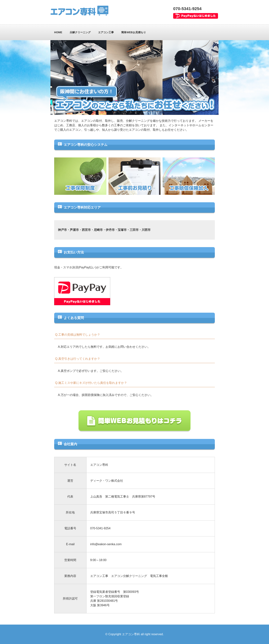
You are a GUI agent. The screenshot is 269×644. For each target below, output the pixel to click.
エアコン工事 (106, 32)
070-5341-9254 (187, 9)
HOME (58, 32)
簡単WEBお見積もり (134, 32)
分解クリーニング (80, 32)
